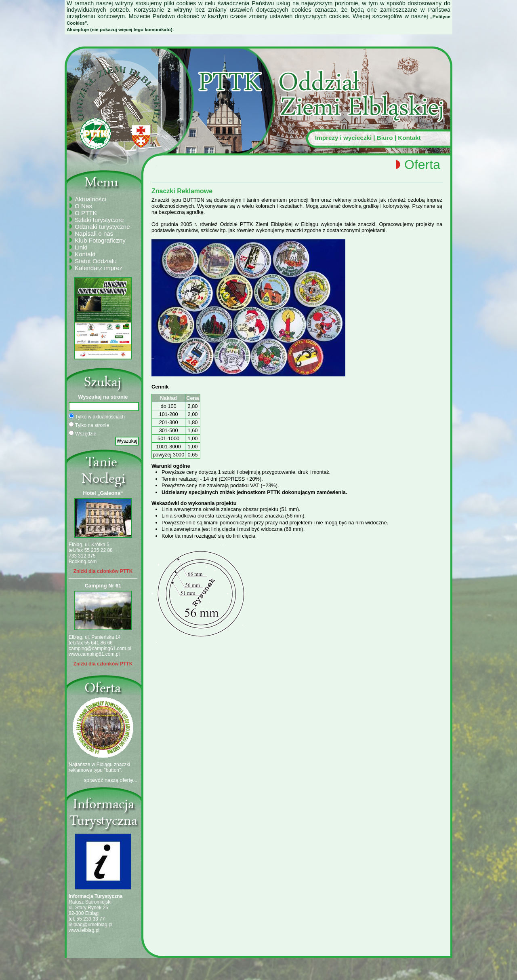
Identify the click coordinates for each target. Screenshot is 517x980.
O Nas (83, 206)
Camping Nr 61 (103, 586)
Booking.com (83, 562)
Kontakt (409, 138)
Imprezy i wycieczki (343, 138)
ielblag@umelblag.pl (90, 925)
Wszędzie (82, 433)
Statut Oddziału (96, 261)
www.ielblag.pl (84, 930)
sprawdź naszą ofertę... (111, 780)
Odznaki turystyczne (102, 227)
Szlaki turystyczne (99, 220)
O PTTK (86, 213)
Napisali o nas (94, 233)
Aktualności (90, 199)
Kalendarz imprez (99, 268)
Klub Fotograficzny (100, 240)
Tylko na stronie (89, 425)
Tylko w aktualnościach (97, 416)
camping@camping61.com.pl (100, 648)
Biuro (385, 138)
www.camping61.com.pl (94, 654)
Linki (81, 247)
